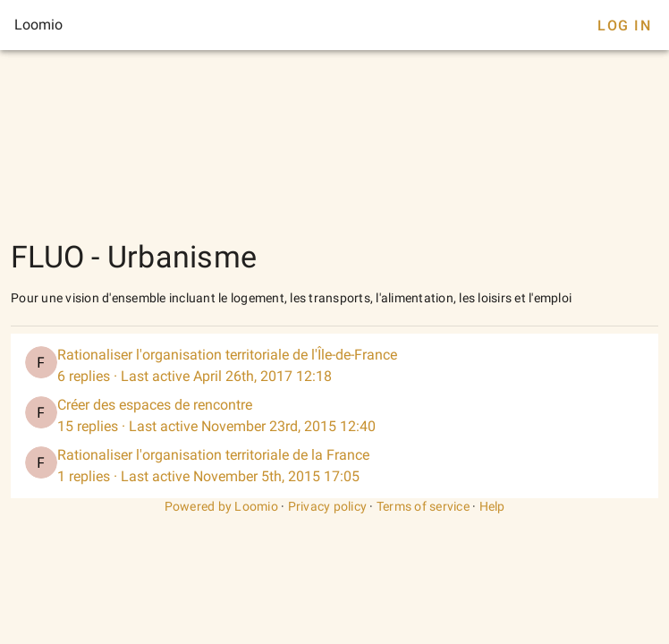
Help (492, 506)
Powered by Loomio (221, 506)
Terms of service (423, 506)
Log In (624, 25)
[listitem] (334, 366)
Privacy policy (328, 506)
